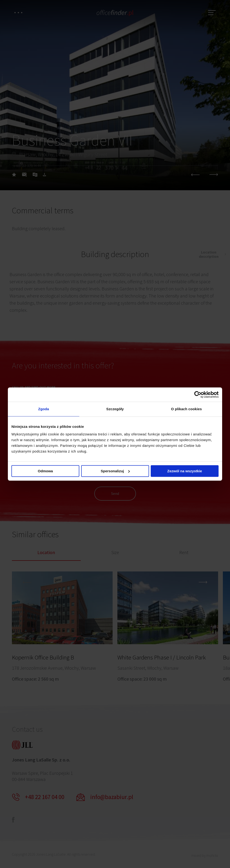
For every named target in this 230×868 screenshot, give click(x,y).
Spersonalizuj (115, 471)
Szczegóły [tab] (115, 409)
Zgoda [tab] (44, 409)
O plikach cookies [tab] (186, 409)
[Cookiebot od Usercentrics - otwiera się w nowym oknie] (198, 395)
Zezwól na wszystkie (185, 471)
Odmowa (45, 471)
